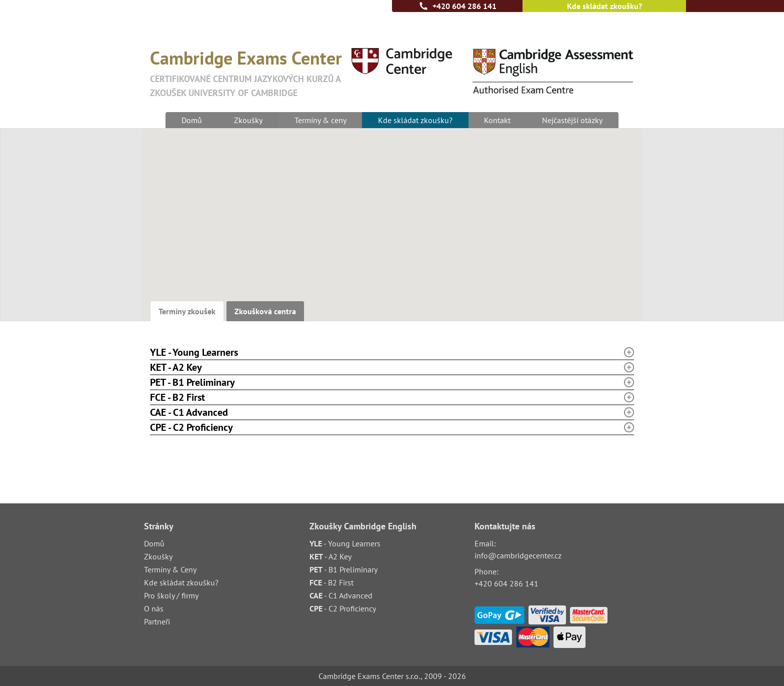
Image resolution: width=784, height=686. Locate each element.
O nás (154, 608)
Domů (191, 120)
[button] (450, 254)
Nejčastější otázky (573, 120)
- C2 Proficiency (343, 608)
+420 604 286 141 (464, 6)
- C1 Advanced (341, 595)
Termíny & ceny (320, 120)
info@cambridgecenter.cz (518, 555)
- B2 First (331, 582)
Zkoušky (248, 120)
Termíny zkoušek (187, 311)
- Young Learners (345, 543)
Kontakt (498, 120)
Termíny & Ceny (170, 569)
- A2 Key (330, 556)
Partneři (157, 621)
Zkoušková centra (265, 311)
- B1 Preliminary (343, 569)
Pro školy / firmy (171, 595)
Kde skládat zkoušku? (604, 6)
